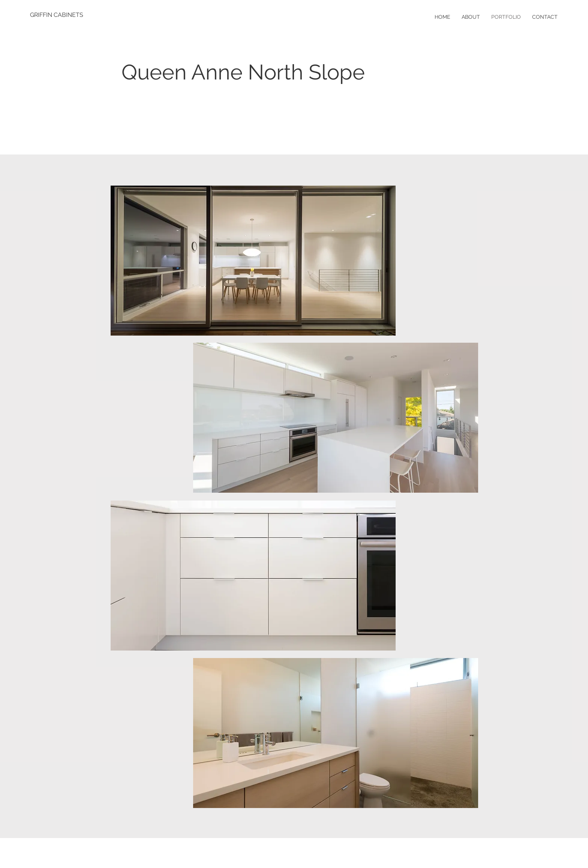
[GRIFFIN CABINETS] (57, 15)
